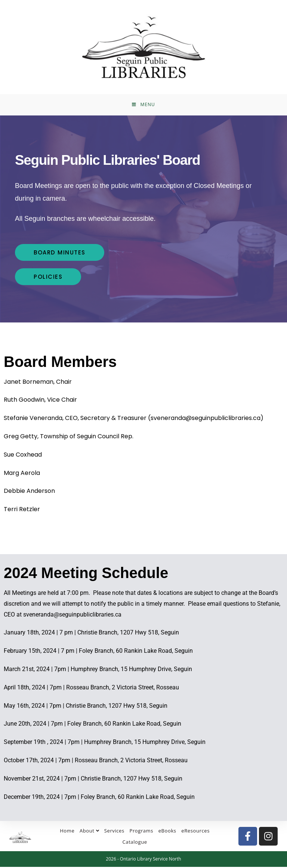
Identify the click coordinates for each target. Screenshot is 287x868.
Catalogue (135, 843)
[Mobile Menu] (143, 105)
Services (114, 832)
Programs (141, 832)
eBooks (167, 832)
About (89, 832)
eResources (195, 832)
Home (67, 832)
